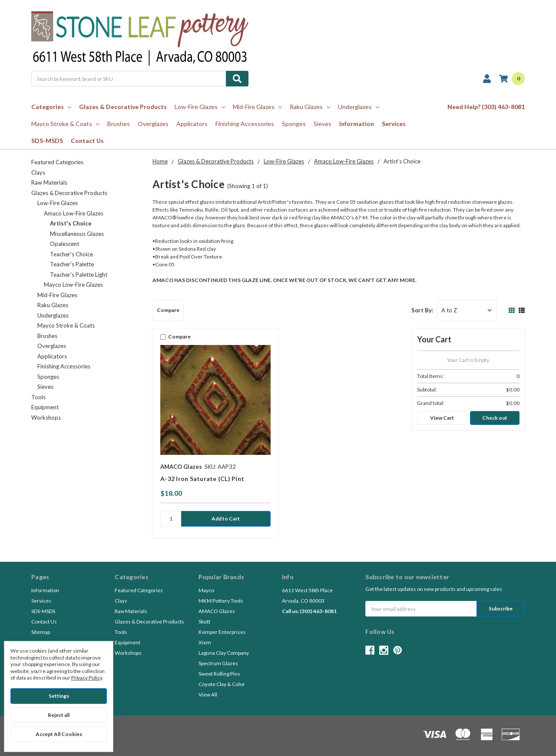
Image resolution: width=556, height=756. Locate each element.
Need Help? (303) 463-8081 (486, 107)
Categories (51, 107)
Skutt (204, 622)
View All (208, 695)
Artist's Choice (71, 223)
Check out (495, 418)
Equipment (45, 407)
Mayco (206, 590)
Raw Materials (49, 182)
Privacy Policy (87, 678)
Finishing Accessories (245, 124)
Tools (38, 397)
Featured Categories (57, 162)
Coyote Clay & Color (222, 684)
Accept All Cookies (59, 734)
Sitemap (41, 632)
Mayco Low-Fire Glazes (73, 285)
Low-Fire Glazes (200, 107)
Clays (38, 172)
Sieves (323, 124)
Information (357, 124)
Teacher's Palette (72, 264)
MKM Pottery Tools (221, 601)
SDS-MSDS (47, 141)
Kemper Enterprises (222, 632)
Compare (168, 310)
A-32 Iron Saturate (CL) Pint (202, 479)
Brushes (119, 124)
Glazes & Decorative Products (123, 107)
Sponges (294, 124)
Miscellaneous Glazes (77, 234)
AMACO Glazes (217, 611)
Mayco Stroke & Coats (65, 124)
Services (394, 124)
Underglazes (359, 107)
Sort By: (422, 310)
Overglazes (153, 124)
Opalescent (65, 244)
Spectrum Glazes (218, 663)
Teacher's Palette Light (79, 275)
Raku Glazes (310, 107)
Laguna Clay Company (224, 653)
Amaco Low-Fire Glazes (74, 213)
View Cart (442, 418)
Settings (59, 696)
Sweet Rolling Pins (219, 674)
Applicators (192, 124)
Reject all (59, 715)
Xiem (205, 642)
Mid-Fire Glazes (257, 107)
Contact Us (87, 141)
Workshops (46, 418)
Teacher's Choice (71, 254)
